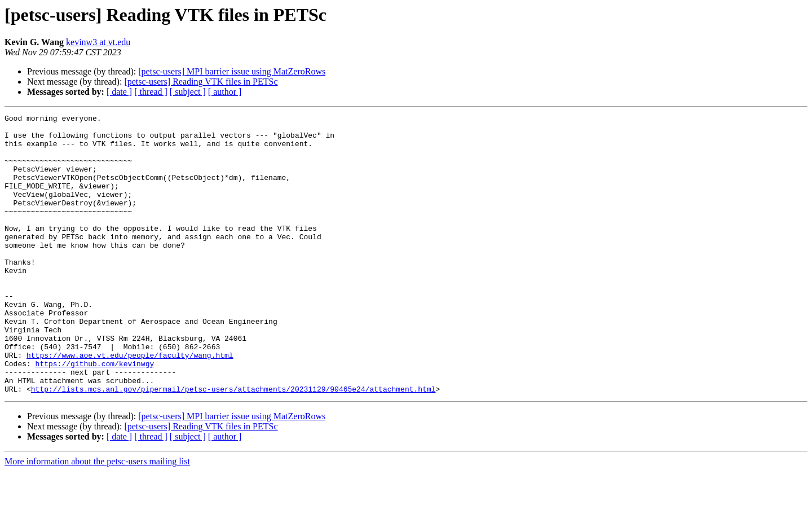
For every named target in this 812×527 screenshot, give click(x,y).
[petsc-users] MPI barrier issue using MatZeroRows (232, 71)
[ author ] (225, 92)
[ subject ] (188, 92)
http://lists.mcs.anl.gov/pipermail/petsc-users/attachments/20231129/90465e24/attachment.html (233, 445)
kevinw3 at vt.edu (98, 42)
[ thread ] (151, 92)
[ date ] (119, 92)
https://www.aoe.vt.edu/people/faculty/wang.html (130, 404)
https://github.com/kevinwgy (95, 414)
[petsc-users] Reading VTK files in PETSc (201, 82)
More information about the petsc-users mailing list (97, 517)
